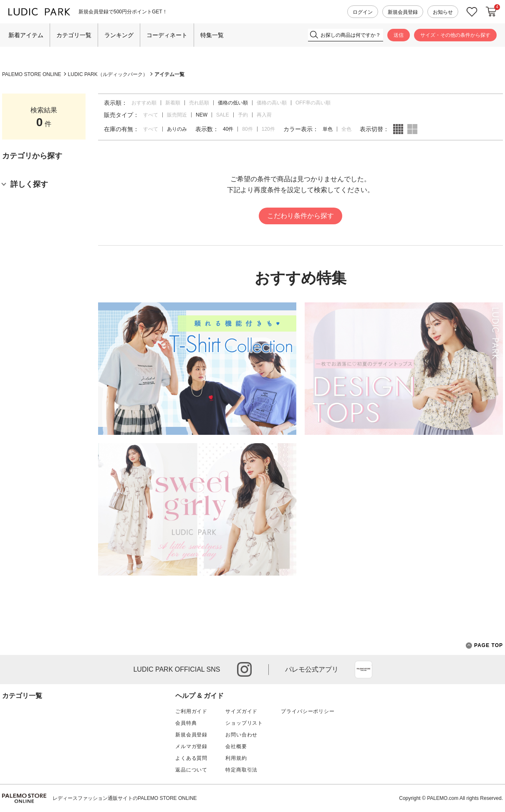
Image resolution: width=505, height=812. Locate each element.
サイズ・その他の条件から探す (455, 35)
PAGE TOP (484, 646)
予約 (243, 115)
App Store (364, 670)
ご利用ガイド (191, 711)
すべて (151, 115)
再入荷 (264, 115)
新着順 (173, 103)
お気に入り (472, 12)
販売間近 (177, 115)
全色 (346, 129)
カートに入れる (491, 12)
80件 (247, 129)
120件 (268, 129)
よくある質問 (191, 758)
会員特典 (186, 723)
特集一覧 (212, 35)
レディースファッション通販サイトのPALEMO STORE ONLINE (125, 798)
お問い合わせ (241, 735)
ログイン (363, 12)
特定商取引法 (241, 770)
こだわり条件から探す (300, 216)
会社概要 (236, 746)
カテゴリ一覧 (74, 35)
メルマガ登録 (191, 746)
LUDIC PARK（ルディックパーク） (108, 74)
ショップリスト (244, 723)
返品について (191, 770)
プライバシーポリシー (308, 711)
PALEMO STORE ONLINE (32, 74)
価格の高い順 (272, 103)
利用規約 (236, 758)
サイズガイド (241, 711)
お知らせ (443, 12)
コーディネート (167, 35)
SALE (223, 115)
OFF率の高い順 (313, 103)
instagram (244, 669)
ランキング (119, 35)
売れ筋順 (199, 103)
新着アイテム (26, 35)
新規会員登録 (403, 12)
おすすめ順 (144, 103)
